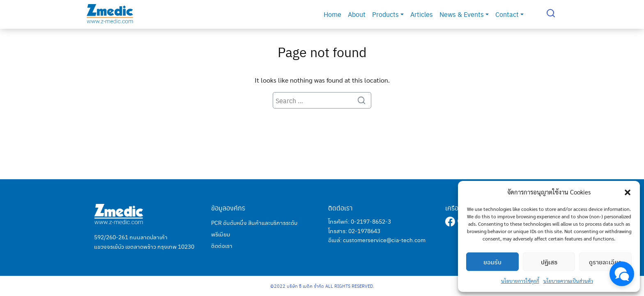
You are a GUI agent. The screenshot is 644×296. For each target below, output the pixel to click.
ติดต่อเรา (222, 245)
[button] (628, 192)
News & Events (464, 14)
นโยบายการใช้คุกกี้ (520, 281)
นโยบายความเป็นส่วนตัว (568, 281)
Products (388, 14)
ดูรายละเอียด (605, 262)
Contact (509, 14)
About (357, 14)
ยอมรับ (492, 262)
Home (332, 14)
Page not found (322, 52)
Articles (422, 14)
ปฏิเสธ (549, 262)
